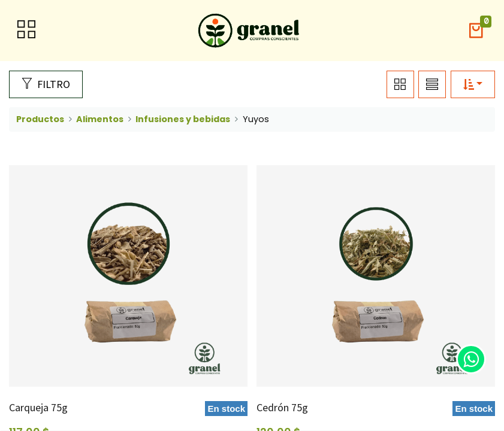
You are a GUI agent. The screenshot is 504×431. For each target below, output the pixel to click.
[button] (476, 31)
